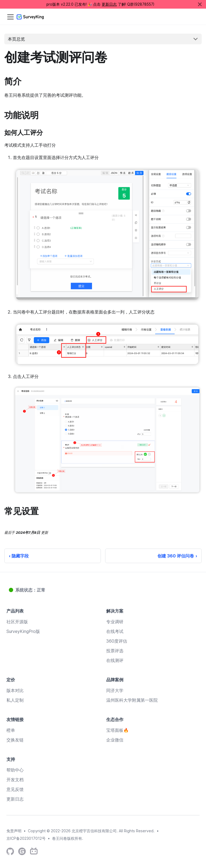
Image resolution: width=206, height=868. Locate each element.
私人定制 (15, 700)
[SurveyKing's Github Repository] (10, 851)
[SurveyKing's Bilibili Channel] (34, 851)
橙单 (11, 730)
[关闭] (202, 4)
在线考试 (115, 631)
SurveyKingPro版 (23, 631)
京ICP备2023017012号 (26, 838)
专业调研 (115, 622)
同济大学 (115, 690)
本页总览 (16, 39)
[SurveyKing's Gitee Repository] (22, 851)
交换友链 (15, 740)
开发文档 (15, 780)
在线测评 (115, 660)
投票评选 (115, 651)
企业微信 (115, 740)
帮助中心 (15, 770)
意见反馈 (15, 789)
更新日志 (109, 4)
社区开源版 (17, 622)
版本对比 (15, 690)
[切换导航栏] (10, 17)
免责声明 (14, 831)
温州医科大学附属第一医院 (132, 700)
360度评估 (117, 641)
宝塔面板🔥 (117, 730)
